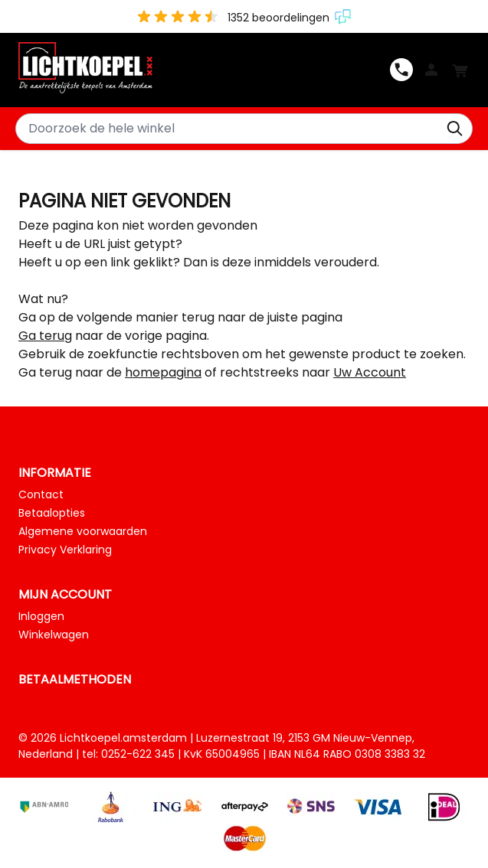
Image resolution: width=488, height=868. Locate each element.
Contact (41, 494)
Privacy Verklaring (65, 550)
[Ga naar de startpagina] (204, 69)
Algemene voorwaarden (83, 531)
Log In (431, 70)
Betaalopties (52, 513)
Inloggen (41, 616)
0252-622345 (401, 70)
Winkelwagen (54, 635)
